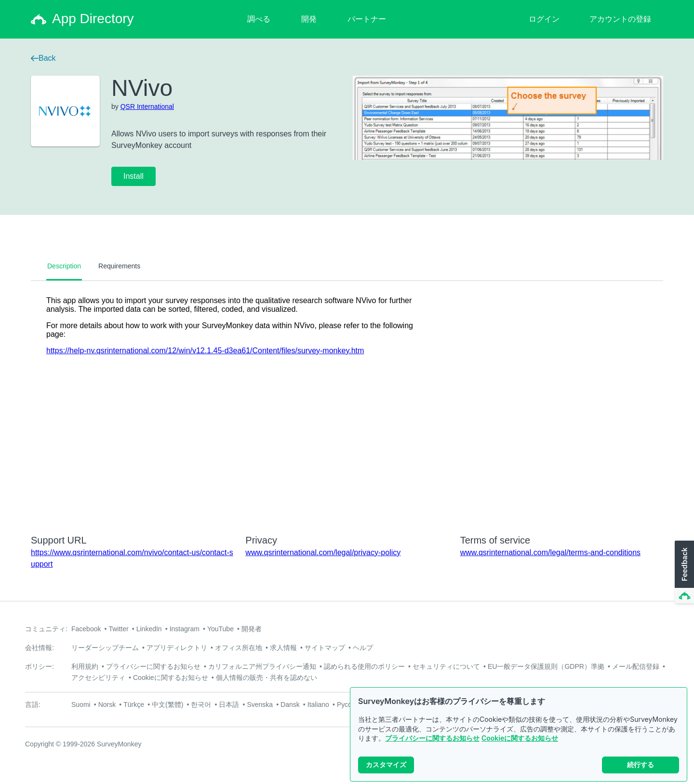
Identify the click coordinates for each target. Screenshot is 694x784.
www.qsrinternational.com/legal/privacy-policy (323, 552)
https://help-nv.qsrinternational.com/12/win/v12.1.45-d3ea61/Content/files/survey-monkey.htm (205, 351)
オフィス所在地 (239, 648)
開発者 (252, 629)
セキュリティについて (446, 666)
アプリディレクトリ (177, 648)
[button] (683, 572)
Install (133, 176)
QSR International (147, 106)
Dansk (290, 704)
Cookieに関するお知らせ (520, 738)
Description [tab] (64, 266)
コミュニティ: (46, 629)
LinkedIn (149, 629)
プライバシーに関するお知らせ (432, 738)
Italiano (318, 704)
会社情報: (40, 648)
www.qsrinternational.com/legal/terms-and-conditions (550, 552)
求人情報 (283, 648)
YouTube (220, 629)
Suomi (81, 704)
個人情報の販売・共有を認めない (267, 678)
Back (43, 58)
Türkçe (134, 704)
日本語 (229, 704)
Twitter (118, 629)
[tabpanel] (347, 401)
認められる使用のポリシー (364, 666)
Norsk (107, 704)
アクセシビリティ (98, 678)
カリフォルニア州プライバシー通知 (262, 666)
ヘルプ (363, 648)
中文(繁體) (167, 704)
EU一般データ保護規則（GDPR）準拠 (546, 666)
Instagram (185, 629)
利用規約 (85, 666)
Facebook (86, 629)
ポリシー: (40, 666)
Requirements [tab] (119, 266)
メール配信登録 (636, 666)
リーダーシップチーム (105, 648)
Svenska (260, 704)
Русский (349, 704)
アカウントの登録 (620, 19)
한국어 (201, 704)
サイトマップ (325, 648)
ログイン (544, 19)
